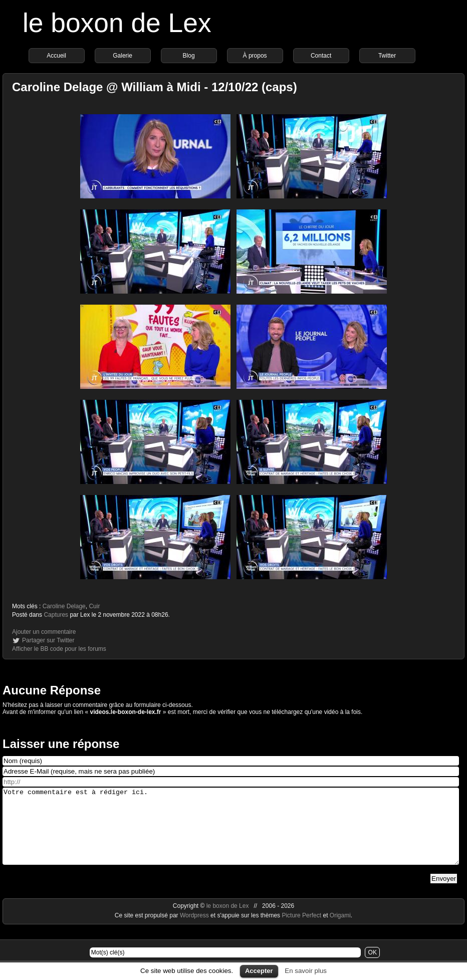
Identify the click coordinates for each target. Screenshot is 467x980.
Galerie (123, 56)
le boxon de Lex (117, 23)
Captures (56, 615)
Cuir (94, 606)
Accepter (259, 971)
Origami (340, 930)
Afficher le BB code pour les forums (59, 649)
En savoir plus (306, 971)
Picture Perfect (301, 930)
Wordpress (195, 930)
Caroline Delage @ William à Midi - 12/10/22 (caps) (155, 87)
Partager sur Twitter (48, 640)
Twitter (387, 56)
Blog (189, 56)
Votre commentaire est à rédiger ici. (231, 834)
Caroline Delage (64, 606)
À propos (255, 56)
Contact (321, 56)
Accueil (56, 56)
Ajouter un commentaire (44, 632)
